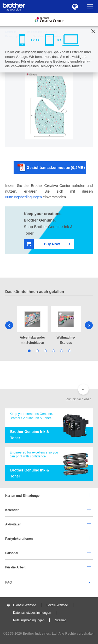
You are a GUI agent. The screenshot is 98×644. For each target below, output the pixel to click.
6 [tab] (69, 351)
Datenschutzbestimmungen (32, 613)
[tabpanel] (32, 326)
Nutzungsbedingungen (24, 197)
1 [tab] (29, 351)
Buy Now (43, 244)
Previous (9, 325)
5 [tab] (61, 351)
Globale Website (25, 605)
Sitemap (61, 620)
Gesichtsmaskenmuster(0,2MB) (51, 167)
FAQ (9, 582)
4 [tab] (53, 351)
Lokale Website (57, 605)
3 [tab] (45, 351)
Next (89, 325)
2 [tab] (37, 351)
